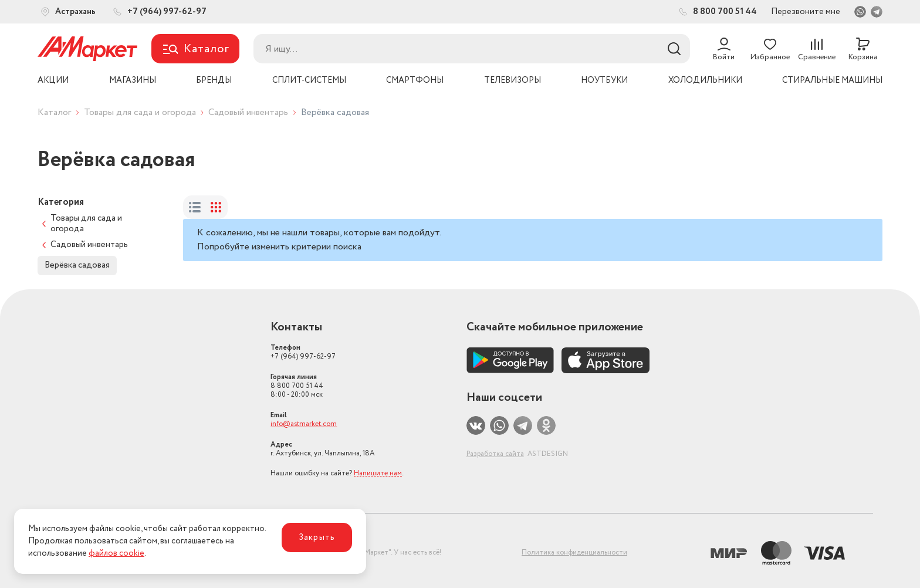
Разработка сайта (495, 454)
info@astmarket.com (304, 424)
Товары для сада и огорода (140, 112)
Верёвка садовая (77, 265)
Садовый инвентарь (248, 112)
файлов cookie (116, 553)
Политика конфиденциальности (574, 552)
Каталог (54, 112)
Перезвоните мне (806, 12)
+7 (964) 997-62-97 (303, 352)
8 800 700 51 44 (297, 386)
